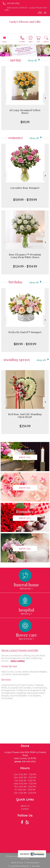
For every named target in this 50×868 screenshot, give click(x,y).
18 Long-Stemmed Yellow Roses (25, 112)
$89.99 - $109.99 (25, 344)
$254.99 (25, 426)
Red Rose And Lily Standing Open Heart (25, 416)
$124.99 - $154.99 (25, 266)
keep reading (18, 661)
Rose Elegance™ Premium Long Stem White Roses (25, 256)
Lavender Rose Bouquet (25, 188)
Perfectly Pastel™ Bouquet (25, 332)
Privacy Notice (33, 863)
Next (46, 98)
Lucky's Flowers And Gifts (25, 22)
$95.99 (25, 122)
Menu (5, 42)
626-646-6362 (13, 3)
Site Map (36, 866)
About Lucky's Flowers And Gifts (20, 650)
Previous (4, 98)
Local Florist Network (19, 866)
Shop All (32, 60)
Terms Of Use (17, 863)
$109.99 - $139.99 (25, 200)
